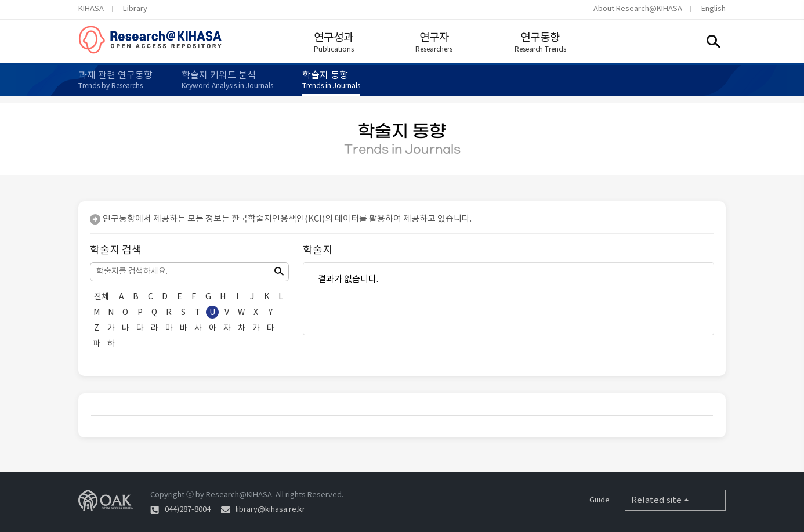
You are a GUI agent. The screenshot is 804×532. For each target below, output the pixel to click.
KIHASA (91, 8)
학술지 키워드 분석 (227, 80)
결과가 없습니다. (508, 279)
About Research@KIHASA (638, 8)
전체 (102, 296)
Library (135, 8)
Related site (656, 500)
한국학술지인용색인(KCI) (278, 218)
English (714, 8)
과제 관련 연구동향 (115, 80)
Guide (600, 500)
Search (714, 41)
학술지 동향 (331, 80)
